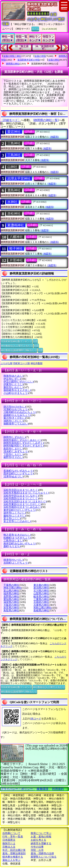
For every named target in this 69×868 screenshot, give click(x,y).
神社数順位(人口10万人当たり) (17, 345)
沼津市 (13, 477)
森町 (12, 546)
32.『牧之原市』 (22, 48)
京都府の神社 (41, 602)
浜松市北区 (21, 490)
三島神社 (14, 143)
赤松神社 (14, 214)
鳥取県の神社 (11, 611)
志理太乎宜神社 (19, 179)
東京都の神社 (41, 585)
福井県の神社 (11, 594)
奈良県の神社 (11, 608)
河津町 (16, 409)
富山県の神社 (11, 591)
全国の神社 (54, 60)
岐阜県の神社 (41, 597)
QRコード (36, 719)
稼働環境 (43, 789)
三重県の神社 (41, 599)
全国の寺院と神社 (12, 56)
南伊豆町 (20, 544)
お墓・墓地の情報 (41, 837)
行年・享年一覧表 (13, 837)
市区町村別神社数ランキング (16, 341)
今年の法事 (37, 847)
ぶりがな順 (7, 363)
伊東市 (13, 384)
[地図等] (54, 137)
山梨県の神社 (41, 594)
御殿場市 (16, 424)
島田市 (13, 449)
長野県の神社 (11, 597)
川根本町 (20, 412)
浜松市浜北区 (25, 502)
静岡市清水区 (24, 443)
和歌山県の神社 (43, 608)
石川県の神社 (41, 591)
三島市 (13, 541)
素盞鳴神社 (16, 225)
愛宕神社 (14, 132)
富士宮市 (17, 521)
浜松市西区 (21, 499)
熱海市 (13, 376)
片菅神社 (16, 260)
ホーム (35, 29)
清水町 (16, 452)
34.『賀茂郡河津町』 (45, 48)
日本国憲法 (9, 840)
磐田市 (13, 387)
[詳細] (29, 132)
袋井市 (15, 513)
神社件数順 (37, 363)
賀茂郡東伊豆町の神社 (42, 64)
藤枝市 (15, 516)
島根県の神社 (41, 611)
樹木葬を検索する (13, 857)
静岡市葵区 (22, 440)
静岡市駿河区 (24, 446)
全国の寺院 (40, 56)
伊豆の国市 (18, 382)
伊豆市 (12, 379)
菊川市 (15, 418)
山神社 (12, 167)
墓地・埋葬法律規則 (14, 853)
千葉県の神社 (11, 585)
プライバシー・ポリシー (17, 789)
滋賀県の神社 (11, 602)
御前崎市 (17, 390)
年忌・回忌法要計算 (14, 850)
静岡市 (15, 437)
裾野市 (13, 457)
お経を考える (38, 840)
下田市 (13, 454)
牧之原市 (17, 535)
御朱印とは (9, 843)
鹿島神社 (14, 190)
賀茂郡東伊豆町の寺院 (29, 60)
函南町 (17, 415)
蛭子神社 (16, 249)
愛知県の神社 (11, 599)
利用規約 (58, 789)
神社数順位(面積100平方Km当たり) (19, 350)
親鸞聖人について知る (44, 857)
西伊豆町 (18, 474)
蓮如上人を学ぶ (11, 860)
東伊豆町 (20, 510)
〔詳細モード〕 (10, 120)
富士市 (12, 519)
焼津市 (13, 560)
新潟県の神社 (41, 588)
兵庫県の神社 (41, 605)
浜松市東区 (22, 504)
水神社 (12, 202)
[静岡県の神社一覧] (46, 120)
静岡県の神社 (13, 64)
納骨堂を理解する (41, 843)
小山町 (16, 393)
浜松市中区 (21, 496)
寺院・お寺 (37, 850)
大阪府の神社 (11, 605)
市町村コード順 (21, 363)
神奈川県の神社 (13, 588)
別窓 (35, 341)
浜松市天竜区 (26, 493)
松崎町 (17, 538)
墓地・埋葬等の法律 (42, 853)
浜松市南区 (22, 507)
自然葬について (11, 833)
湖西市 (13, 421)
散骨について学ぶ (41, 833)
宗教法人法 (9, 847)
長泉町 (18, 471)
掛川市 (15, 407)
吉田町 (16, 563)
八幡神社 (16, 237)
